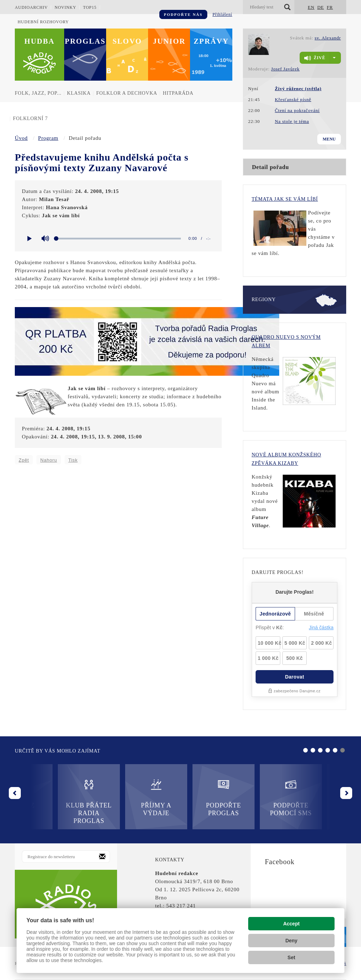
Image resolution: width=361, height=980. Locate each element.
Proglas (85, 41)
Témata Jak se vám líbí (285, 199)
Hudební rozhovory (43, 22)
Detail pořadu (271, 167)
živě (315, 58)
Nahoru (48, 460)
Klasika (79, 93)
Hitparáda (178, 93)
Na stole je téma (292, 121)
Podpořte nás (183, 14)
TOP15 (90, 7)
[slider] (119, 239)
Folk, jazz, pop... (38, 93)
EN (311, 7)
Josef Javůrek (285, 69)
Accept (291, 924)
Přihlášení (222, 14)
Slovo (127, 41)
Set (292, 957)
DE (321, 7)
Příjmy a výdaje (113, 797)
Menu (329, 139)
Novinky (66, 7)
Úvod (21, 138)
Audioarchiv (31, 7)
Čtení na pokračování (297, 110)
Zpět (24, 460)
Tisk (73, 460)
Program (48, 138)
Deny (291, 941)
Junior (169, 41)
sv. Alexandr (328, 38)
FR (330, 7)
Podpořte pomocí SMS (248, 797)
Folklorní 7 (30, 118)
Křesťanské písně (293, 99)
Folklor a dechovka (127, 93)
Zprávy (211, 41)
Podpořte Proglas (180, 797)
